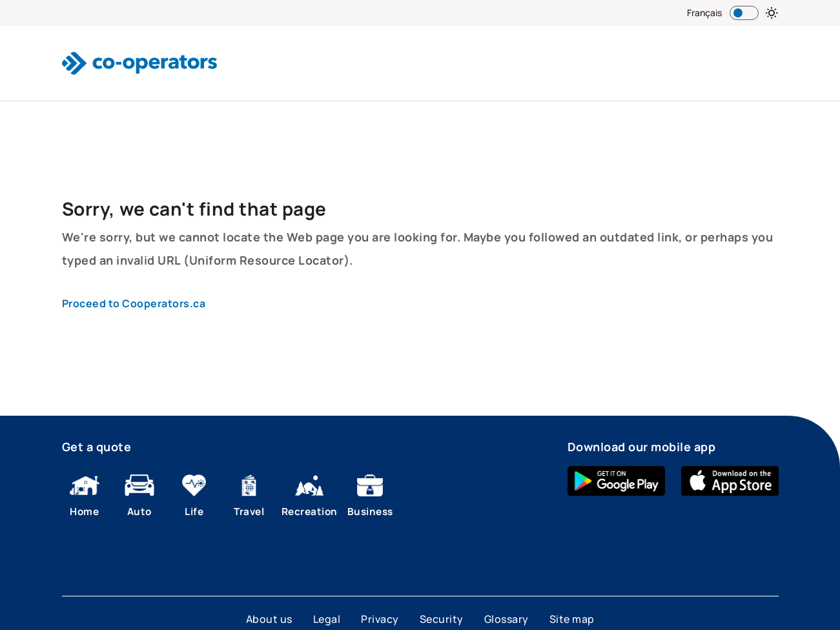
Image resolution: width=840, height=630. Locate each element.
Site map (572, 619)
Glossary (507, 619)
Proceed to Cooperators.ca (134, 303)
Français (704, 13)
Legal (327, 619)
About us (269, 619)
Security (442, 619)
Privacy (380, 619)
